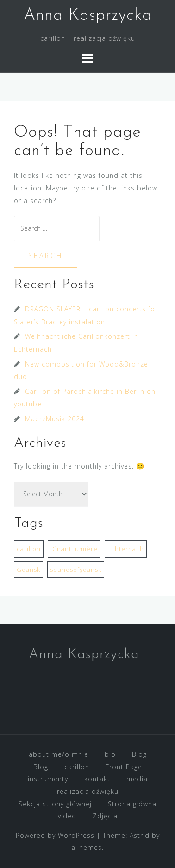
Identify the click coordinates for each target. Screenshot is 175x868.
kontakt (97, 779)
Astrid (140, 835)
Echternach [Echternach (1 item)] (126, 549)
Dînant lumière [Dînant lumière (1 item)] (74, 549)
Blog (139, 754)
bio (110, 754)
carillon (77, 767)
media (137, 779)
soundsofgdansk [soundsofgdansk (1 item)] (76, 570)
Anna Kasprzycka (88, 16)
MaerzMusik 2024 (55, 419)
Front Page (124, 767)
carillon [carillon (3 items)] (29, 549)
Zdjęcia (105, 816)
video (67, 816)
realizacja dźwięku (88, 791)
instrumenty (48, 779)
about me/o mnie (59, 754)
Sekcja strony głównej (55, 804)
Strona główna (132, 804)
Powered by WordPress (55, 835)
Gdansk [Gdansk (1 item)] (28, 570)
